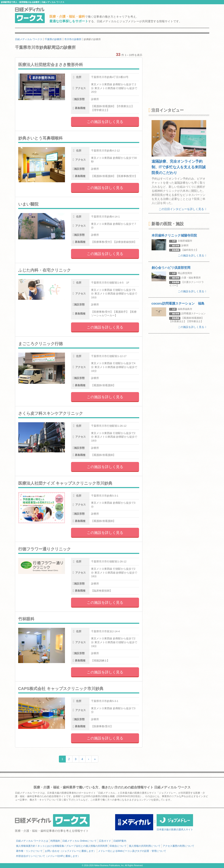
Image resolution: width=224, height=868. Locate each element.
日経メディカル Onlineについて (80, 841)
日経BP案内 (120, 841)
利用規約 (55, 841)
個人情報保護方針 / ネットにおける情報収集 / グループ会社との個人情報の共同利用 (62, 846)
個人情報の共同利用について (145, 846)
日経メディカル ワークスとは (32, 841)
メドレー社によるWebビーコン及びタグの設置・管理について (132, 851)
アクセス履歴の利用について (178, 846)
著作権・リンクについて (29, 851)
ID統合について (118, 846)
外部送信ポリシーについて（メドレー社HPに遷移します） (48, 856)
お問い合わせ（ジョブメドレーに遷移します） (70, 851)
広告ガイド (105, 841)
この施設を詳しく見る (105, 122)
